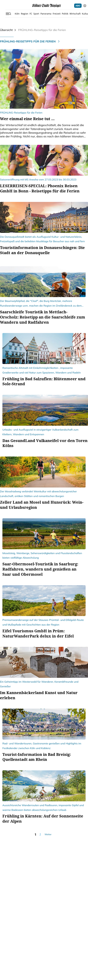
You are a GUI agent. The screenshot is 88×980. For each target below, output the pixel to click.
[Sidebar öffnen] (8, 14)
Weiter (48, 834)
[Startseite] (47, 6)
